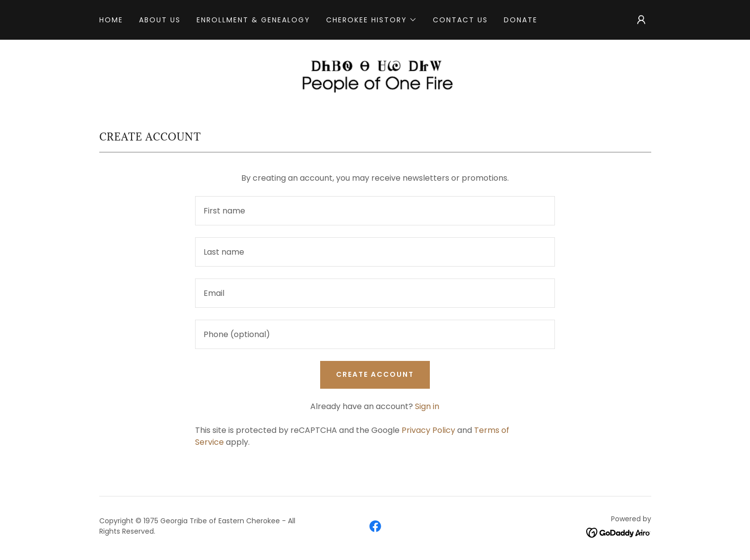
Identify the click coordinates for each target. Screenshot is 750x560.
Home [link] (111, 20)
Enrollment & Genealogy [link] (253, 20)
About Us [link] (160, 20)
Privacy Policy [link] (428, 430)
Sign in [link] (427, 406)
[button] (372, 20)
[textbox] (375, 211)
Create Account (375, 374)
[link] (375, 75)
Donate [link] (521, 20)
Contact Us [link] (460, 20)
